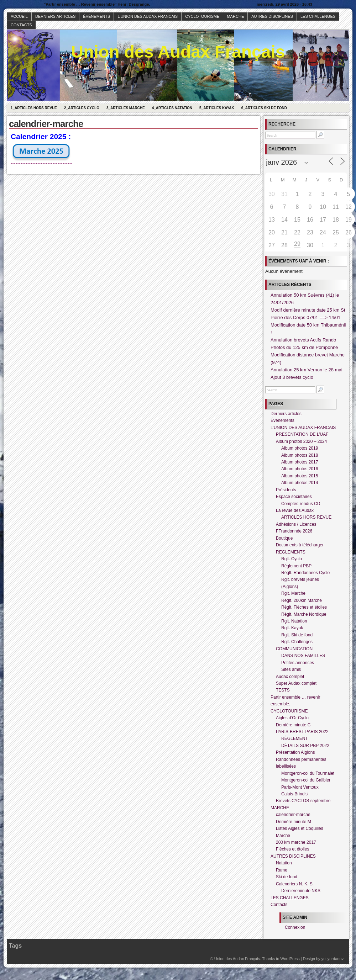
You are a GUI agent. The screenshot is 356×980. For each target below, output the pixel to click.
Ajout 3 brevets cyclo (292, 377)
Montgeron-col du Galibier (306, 780)
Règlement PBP (296, 566)
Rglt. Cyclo (292, 559)
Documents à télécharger (300, 545)
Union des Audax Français (178, 52)
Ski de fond (287, 877)
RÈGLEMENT (295, 738)
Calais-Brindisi (295, 794)
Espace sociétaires (294, 497)
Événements (96, 16)
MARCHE (235, 16)
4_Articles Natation (172, 108)
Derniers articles (55, 16)
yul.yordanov (333, 959)
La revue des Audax (295, 510)
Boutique (284, 538)
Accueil (19, 16)
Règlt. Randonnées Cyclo (305, 573)
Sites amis (291, 669)
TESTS (283, 690)
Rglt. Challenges (297, 642)
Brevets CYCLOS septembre (303, 801)
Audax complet (290, 677)
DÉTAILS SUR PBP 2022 (305, 746)
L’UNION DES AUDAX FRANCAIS (148, 16)
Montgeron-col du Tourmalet (308, 773)
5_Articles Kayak (217, 108)
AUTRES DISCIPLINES (272, 16)
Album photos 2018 (300, 455)
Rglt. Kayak (292, 628)
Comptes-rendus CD (301, 504)
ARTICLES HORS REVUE (306, 517)
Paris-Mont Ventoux (300, 787)
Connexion (295, 927)
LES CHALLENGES (318, 16)
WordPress (290, 959)
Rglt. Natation (294, 621)
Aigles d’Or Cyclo (292, 718)
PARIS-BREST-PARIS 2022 (302, 732)
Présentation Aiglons (295, 752)
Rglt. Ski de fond (297, 635)
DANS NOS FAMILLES (303, 656)
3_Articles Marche (126, 108)
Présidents (286, 490)
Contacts (21, 25)
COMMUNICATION (294, 649)
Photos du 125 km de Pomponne (304, 347)
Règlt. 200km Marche (302, 600)
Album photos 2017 (300, 462)
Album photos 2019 (300, 448)
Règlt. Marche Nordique (304, 614)
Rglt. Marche (293, 593)
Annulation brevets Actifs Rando (303, 340)
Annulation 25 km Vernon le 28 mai (307, 370)
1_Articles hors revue (34, 108)
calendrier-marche (293, 815)
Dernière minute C (293, 725)
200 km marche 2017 (296, 842)
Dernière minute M (294, 822)
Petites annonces (298, 663)
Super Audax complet (296, 683)
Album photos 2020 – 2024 (301, 441)
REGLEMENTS (291, 552)
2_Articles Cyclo (82, 108)
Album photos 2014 (300, 483)
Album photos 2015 (300, 476)
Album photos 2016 (300, 469)
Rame (282, 870)
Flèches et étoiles (292, 849)
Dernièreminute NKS (301, 891)
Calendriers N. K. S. (295, 884)
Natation (284, 863)
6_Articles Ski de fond (264, 108)
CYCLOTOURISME (202, 16)
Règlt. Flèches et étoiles (304, 607)
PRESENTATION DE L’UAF (302, 434)
